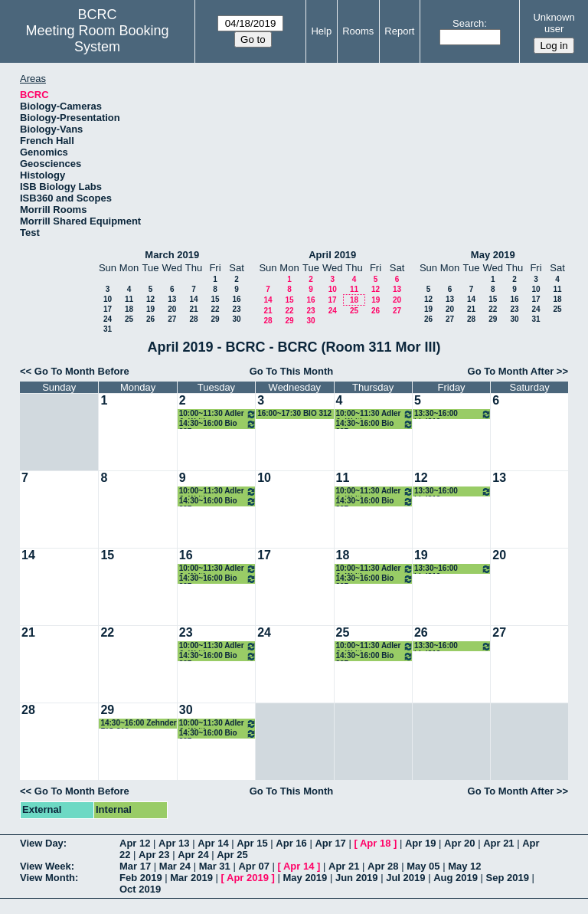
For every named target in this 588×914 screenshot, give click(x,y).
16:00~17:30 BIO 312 (294, 413)
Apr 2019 (248, 878)
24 (108, 319)
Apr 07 (253, 866)
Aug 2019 (456, 878)
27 (172, 319)
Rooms (358, 31)
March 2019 (172, 255)
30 (236, 319)
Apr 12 (135, 843)
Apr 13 (174, 843)
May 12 (464, 866)
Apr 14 (213, 843)
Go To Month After (511, 371)
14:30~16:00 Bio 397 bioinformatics (218, 424)
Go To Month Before (82, 371)
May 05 (423, 866)
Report (399, 31)
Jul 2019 (405, 878)
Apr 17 (330, 843)
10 (108, 299)
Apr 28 (383, 866)
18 (129, 309)
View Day (42, 843)
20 (172, 309)
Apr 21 (498, 843)
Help (321, 31)
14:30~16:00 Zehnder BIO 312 (138, 724)
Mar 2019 (191, 878)
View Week (46, 866)
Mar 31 (215, 866)
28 (193, 319)
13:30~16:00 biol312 (453, 414)
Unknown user (554, 23)
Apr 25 (232, 855)
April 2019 (332, 255)
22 (215, 309)
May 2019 (493, 255)
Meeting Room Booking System (98, 39)
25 (129, 319)
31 (108, 329)
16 (236, 299)
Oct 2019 (140, 889)
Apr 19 (420, 843)
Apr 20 (459, 843)
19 (150, 309)
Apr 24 (193, 855)
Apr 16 (291, 843)
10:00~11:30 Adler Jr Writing (218, 414)
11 (129, 299)
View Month (47, 878)
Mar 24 (175, 866)
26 (150, 319)
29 (215, 319)
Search (468, 23)
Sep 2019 (508, 878)
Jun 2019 (357, 878)
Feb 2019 (141, 878)
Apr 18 (375, 843)
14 (193, 299)
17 (108, 309)
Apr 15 (252, 843)
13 (172, 299)
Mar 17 (135, 866)
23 (236, 309)
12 (150, 299)
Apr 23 (154, 855)
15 (215, 299)
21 (193, 309)
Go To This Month (292, 371)
